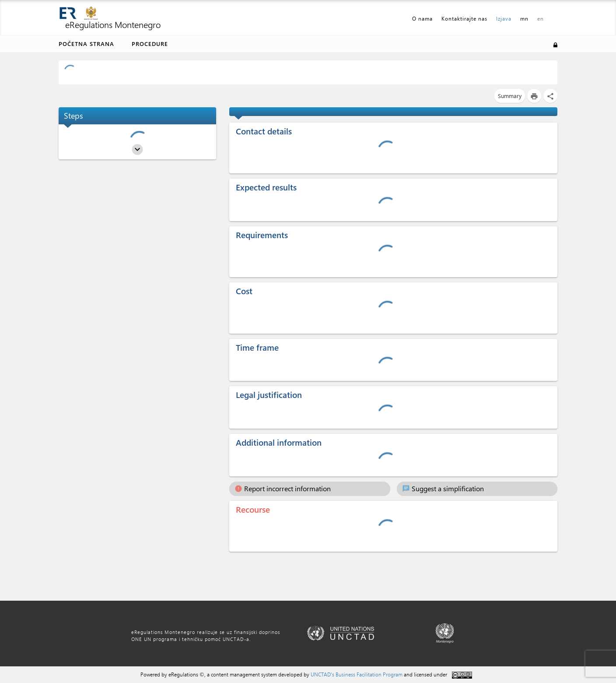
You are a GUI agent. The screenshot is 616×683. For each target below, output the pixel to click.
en (541, 18)
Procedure (150, 44)
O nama (422, 18)
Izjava (504, 18)
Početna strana (86, 44)
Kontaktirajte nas (464, 18)
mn (524, 18)
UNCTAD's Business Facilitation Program (357, 674)
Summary (510, 96)
